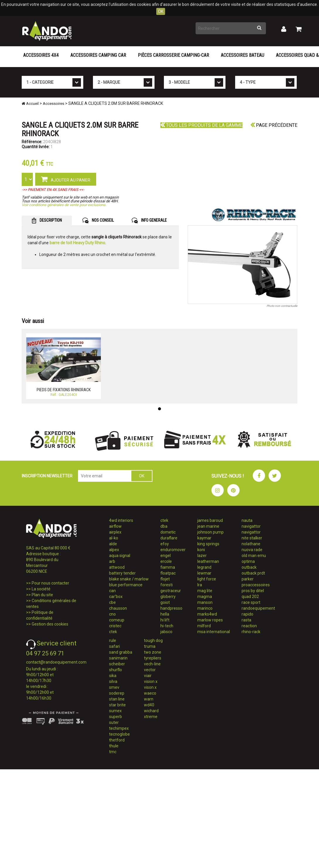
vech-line (152, 664)
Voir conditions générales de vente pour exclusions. (64, 205)
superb (116, 717)
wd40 (149, 705)
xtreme (151, 717)
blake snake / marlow (129, 579)
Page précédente (274, 125)
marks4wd (207, 614)
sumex (115, 711)
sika (113, 676)
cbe (112, 602)
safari (114, 646)
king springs (208, 544)
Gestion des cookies (50, 624)
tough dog (153, 640)
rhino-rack (251, 632)
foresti (167, 585)
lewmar (204, 573)
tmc (113, 752)
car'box (116, 597)
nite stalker (252, 538)
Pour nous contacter (50, 583)
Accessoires (54, 104)
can (112, 591)
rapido (247, 614)
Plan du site (42, 595)
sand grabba (121, 652)
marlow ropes (210, 620)
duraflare (169, 538)
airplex (115, 532)
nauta (247, 520)
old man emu (254, 556)
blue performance (126, 585)
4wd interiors (121, 520)
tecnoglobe (119, 734)
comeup (117, 620)
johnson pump (211, 532)
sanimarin (118, 658)
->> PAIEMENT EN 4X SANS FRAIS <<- (53, 190)
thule (114, 746)
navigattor (251, 526)
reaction (249, 626)
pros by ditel (253, 591)
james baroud (210, 520)
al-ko (114, 538)
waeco (150, 693)
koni (201, 550)
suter (114, 722)
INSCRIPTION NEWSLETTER (47, 476)
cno (112, 614)
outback (249, 567)
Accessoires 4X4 (41, 55)
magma (205, 597)
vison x (150, 687)
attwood (117, 567)
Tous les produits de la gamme (201, 125)
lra (200, 585)
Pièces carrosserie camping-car (173, 55)
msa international (214, 632)
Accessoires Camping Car (98, 55)
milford (204, 626)
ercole (166, 561)
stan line (117, 699)
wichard (151, 711)
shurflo (116, 670)
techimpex (119, 728)
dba (164, 526)
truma (150, 646)
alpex (114, 550)
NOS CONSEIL (98, 221)
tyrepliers (153, 658)
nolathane (251, 544)
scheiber (117, 664)
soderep (117, 693)
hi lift (165, 620)
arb (112, 561)
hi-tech (167, 626)
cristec (115, 626)
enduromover (173, 550)
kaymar (204, 538)
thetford (117, 740)
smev (114, 687)
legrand (204, 567)
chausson (118, 608)
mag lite (205, 591)
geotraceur (171, 591)
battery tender (122, 573)
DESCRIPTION (47, 221)
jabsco (166, 632)
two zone (153, 652)
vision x (151, 681)
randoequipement (258, 608)
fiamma (168, 567)
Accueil (30, 104)
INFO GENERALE (149, 221)
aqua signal (120, 556)
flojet (165, 579)
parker (248, 579)
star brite (117, 705)
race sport (251, 602)
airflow (115, 526)
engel (166, 556)
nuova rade (252, 550)
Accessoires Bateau (242, 55)
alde (113, 544)
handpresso (171, 608)
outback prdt (253, 573)
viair (148, 676)
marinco (205, 608)
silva (113, 681)
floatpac (168, 573)
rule (113, 640)
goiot (165, 602)
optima (248, 561)
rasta (246, 620)
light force (207, 579)
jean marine (208, 526)
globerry (168, 597)
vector (150, 670)
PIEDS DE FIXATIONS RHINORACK (64, 390)
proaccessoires (256, 585)
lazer (202, 556)
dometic (168, 532)
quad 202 (250, 597)
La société (41, 589)
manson (205, 602)
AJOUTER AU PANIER (66, 179)
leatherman (208, 561)
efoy (165, 544)
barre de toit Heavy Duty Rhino (77, 243)
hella (165, 614)
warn (149, 699)
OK (161, 11)
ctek (113, 632)
